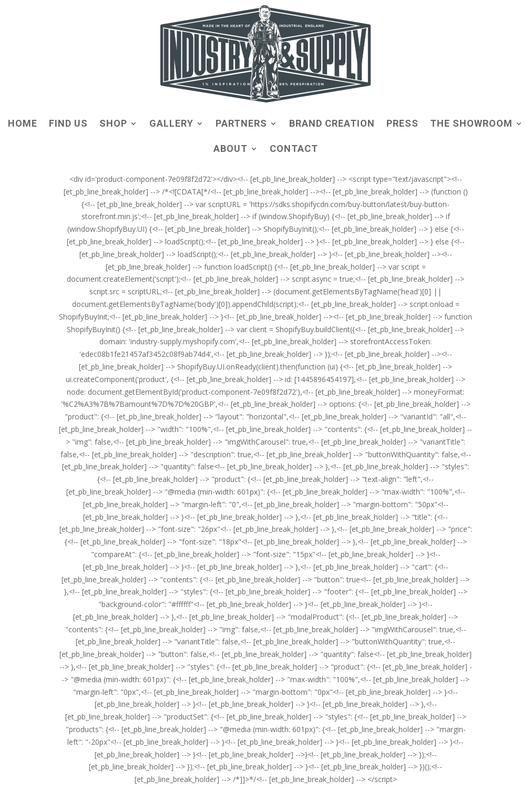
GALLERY (171, 124)
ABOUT (231, 150)
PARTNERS (241, 124)
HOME (23, 124)
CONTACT (294, 150)
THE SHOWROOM (471, 124)
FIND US (68, 124)
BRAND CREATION (332, 124)
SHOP (113, 124)
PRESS (402, 124)
